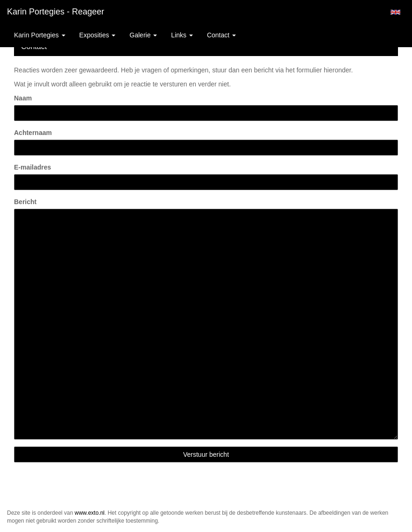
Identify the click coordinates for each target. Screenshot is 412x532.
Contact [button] (221, 35)
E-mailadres (32, 167)
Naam (23, 98)
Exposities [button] (98, 35)
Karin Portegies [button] (40, 35)
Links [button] (182, 35)
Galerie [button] (143, 35)
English (395, 12)
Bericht (25, 202)
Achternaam (33, 133)
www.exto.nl (90, 513)
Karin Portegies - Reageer (56, 12)
